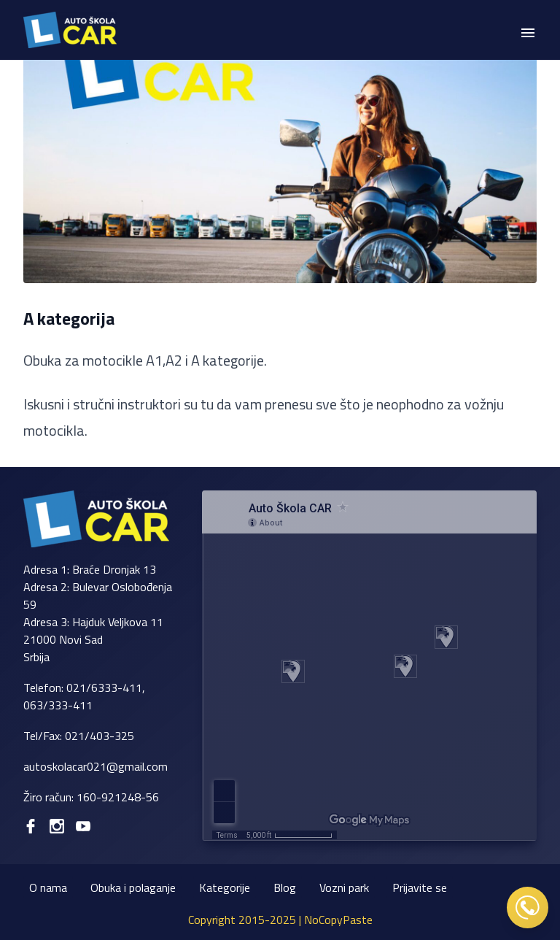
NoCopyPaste (338, 920)
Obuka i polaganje (133, 887)
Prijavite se (420, 887)
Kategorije (225, 887)
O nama (48, 887)
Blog (285, 887)
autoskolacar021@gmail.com (96, 766)
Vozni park (344, 887)
